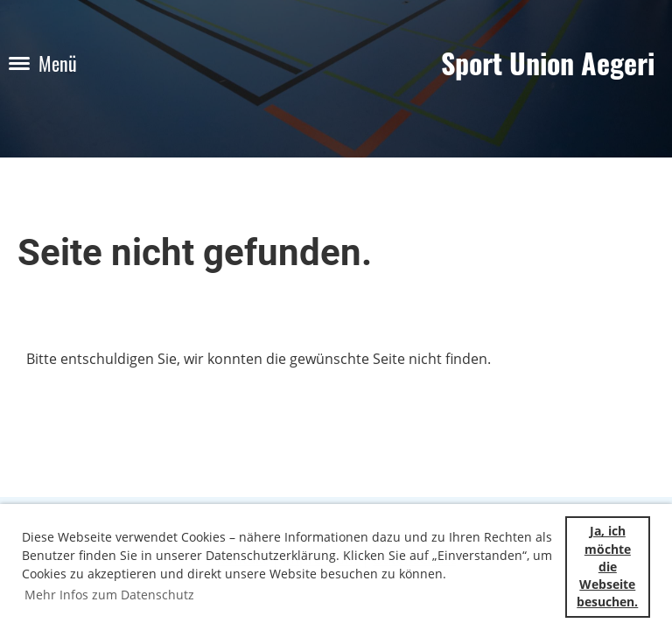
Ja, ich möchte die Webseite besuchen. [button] (607, 566)
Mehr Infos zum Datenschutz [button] (109, 595)
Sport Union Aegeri (548, 63)
